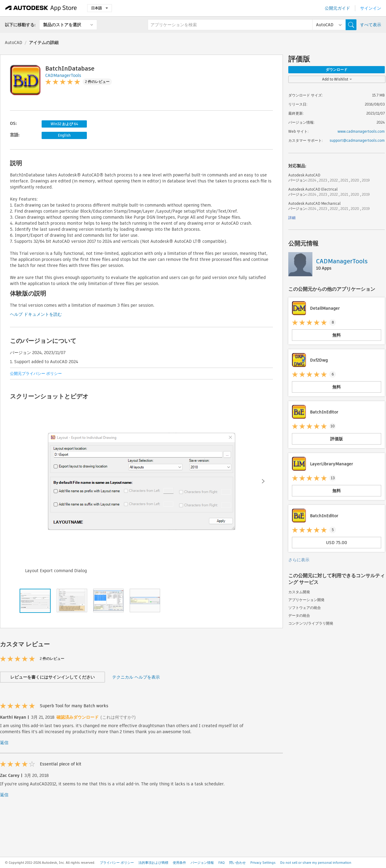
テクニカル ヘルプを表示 (136, 677)
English (64, 135)
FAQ (221, 863)
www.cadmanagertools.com (361, 131)
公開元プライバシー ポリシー (36, 374)
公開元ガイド (337, 8)
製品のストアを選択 (62, 25)
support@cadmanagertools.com (357, 140)
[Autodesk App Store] (41, 8)
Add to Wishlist (337, 79)
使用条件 (179, 863)
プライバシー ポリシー (117, 863)
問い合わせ (237, 863)
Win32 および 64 (64, 124)
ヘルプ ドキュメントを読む (36, 314)
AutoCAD (14, 43)
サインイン (371, 8)
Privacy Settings (263, 863)
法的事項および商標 (153, 863)
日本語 (100, 8)
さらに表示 (299, 560)
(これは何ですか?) (118, 717)
